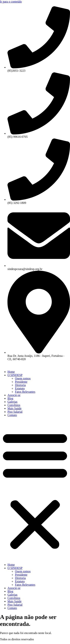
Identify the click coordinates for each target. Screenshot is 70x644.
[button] (35, 490)
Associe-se (14, 395)
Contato (12, 415)
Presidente (21, 382)
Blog (10, 398)
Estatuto (20, 388)
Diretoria (20, 385)
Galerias (12, 402)
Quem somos (23, 378)
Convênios (14, 405)
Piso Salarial (15, 412)
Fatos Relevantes (25, 392)
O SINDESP (15, 375)
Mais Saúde (14, 408)
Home (11, 372)
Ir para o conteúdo (11, 2)
